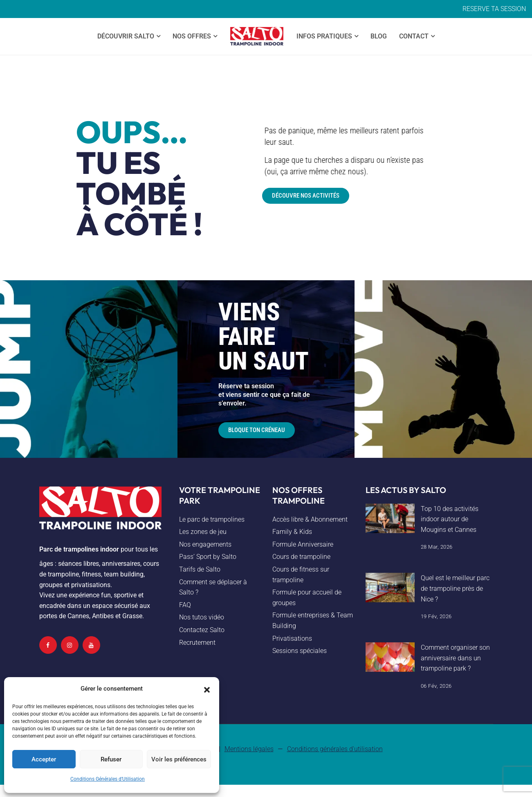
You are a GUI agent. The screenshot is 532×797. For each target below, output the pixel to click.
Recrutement (197, 643)
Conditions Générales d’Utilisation (108, 779)
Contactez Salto (202, 630)
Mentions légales (249, 749)
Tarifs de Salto (200, 569)
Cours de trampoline (301, 557)
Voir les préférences (179, 759)
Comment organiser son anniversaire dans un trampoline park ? (455, 658)
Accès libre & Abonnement (310, 519)
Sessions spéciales (300, 651)
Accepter (44, 759)
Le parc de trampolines (212, 519)
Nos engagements (205, 544)
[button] (207, 689)
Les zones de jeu (203, 532)
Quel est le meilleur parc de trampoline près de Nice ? (455, 588)
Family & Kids (292, 532)
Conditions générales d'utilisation (335, 749)
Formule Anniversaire (303, 544)
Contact (414, 36)
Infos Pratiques (324, 36)
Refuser (111, 759)
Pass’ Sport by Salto (208, 557)
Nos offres (192, 36)
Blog (379, 36)
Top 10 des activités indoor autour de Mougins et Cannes (450, 519)
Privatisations (292, 638)
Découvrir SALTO (126, 36)
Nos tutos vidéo (202, 617)
